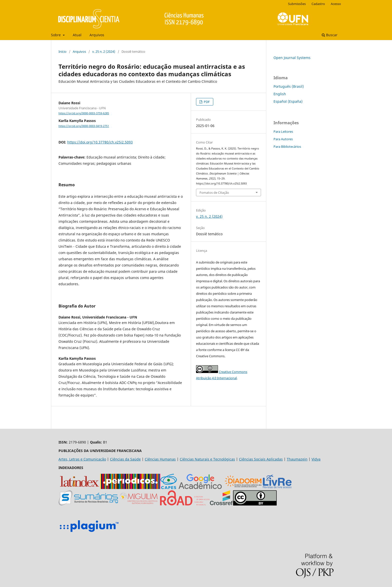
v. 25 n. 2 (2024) (104, 51)
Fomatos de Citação (214, 192)
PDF (206, 102)
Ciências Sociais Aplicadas (261, 459)
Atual (77, 35)
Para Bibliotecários (287, 146)
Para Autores (283, 139)
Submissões (297, 4)
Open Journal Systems (292, 58)
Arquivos (97, 35)
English (280, 94)
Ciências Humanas (160, 459)
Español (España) (288, 101)
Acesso (336, 4)
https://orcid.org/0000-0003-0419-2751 (84, 126)
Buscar (330, 35)
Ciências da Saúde (125, 459)
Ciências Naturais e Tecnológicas (207, 459)
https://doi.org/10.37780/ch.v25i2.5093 (100, 142)
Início (62, 51)
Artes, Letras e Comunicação (82, 459)
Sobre (56, 35)
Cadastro (318, 4)
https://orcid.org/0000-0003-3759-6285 (84, 113)
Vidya (316, 459)
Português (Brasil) (289, 86)
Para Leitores (283, 131)
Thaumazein (297, 459)
